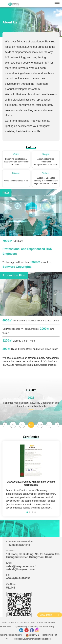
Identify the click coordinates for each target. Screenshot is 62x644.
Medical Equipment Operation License (19, 639)
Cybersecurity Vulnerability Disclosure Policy (21, 627)
